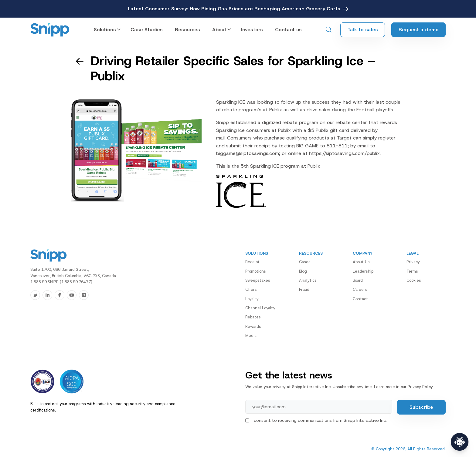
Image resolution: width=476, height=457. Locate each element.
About (219, 30)
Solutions (105, 30)
